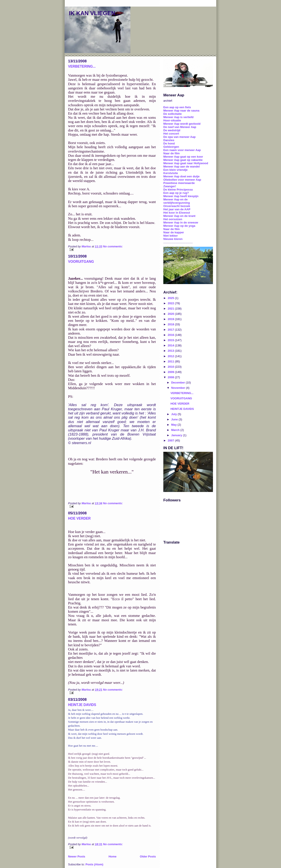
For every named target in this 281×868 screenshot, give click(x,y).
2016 (171, 335)
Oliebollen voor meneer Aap (182, 180)
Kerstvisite (171, 173)
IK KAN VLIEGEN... (95, 13)
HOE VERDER (79, 518)
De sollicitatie (173, 114)
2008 (171, 377)
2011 (171, 361)
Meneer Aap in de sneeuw (181, 222)
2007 (171, 440)
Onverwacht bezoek (177, 206)
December (178, 383)
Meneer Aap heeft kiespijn (181, 196)
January (177, 435)
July (175, 414)
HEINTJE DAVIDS (82, 705)
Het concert (171, 134)
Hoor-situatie (172, 120)
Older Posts (148, 856)
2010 (171, 367)
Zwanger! (170, 186)
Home (112, 856)
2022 (171, 303)
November (179, 388)
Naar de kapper (174, 232)
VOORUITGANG (81, 262)
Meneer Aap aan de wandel (182, 167)
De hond (169, 143)
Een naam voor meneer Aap (182, 150)
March (176, 430)
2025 (171, 298)
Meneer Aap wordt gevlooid (182, 124)
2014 (171, 345)
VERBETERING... (82, 66)
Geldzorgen (171, 147)
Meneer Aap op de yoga (179, 226)
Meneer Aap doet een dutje (181, 176)
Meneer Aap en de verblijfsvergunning (177, 201)
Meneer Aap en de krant (179, 216)
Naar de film (171, 153)
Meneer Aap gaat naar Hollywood (186, 163)
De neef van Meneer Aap (180, 127)
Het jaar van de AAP (177, 209)
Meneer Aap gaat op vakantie (183, 160)
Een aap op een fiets (177, 107)
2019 (171, 319)
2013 (171, 351)
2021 (171, 309)
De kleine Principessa (178, 190)
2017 (171, 330)
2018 (171, 324)
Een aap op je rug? (176, 193)
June (175, 419)
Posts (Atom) (95, 864)
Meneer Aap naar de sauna (181, 111)
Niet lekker (171, 236)
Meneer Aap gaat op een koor (183, 157)
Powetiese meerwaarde (179, 183)
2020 (171, 314)
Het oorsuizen (173, 219)
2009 (171, 372)
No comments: (113, 246)
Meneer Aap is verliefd (178, 117)
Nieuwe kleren (173, 239)
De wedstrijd (172, 130)
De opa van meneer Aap (179, 137)
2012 (171, 356)
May (174, 425)
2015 (171, 340)
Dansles (169, 140)
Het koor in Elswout (177, 213)
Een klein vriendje (176, 170)
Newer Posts (77, 856)
